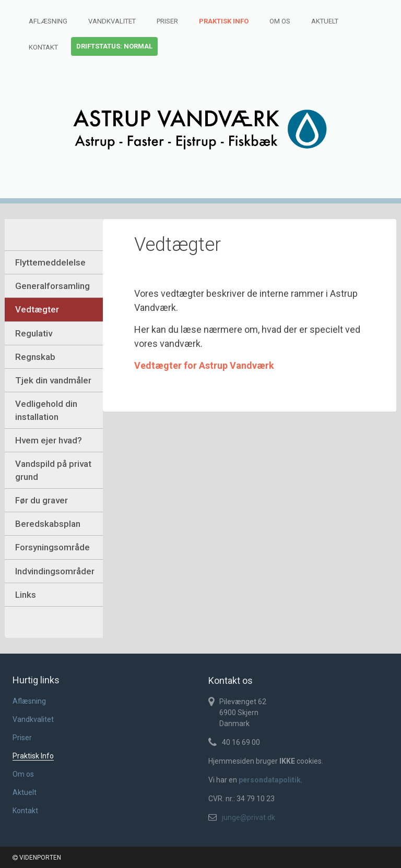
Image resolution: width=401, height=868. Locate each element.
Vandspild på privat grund (53, 470)
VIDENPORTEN (37, 858)
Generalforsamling (52, 286)
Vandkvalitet (112, 21)
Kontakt (43, 47)
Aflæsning (48, 21)
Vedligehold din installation (46, 410)
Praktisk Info (224, 21)
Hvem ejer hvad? (49, 440)
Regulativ (34, 333)
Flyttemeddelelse (50, 262)
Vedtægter (37, 309)
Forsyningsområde (52, 547)
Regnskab (35, 357)
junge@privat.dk (249, 817)
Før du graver (42, 500)
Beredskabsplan (48, 524)
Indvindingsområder (55, 571)
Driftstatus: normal (114, 46)
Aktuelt (325, 21)
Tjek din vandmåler (53, 380)
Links (26, 595)
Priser (167, 21)
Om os (280, 21)
